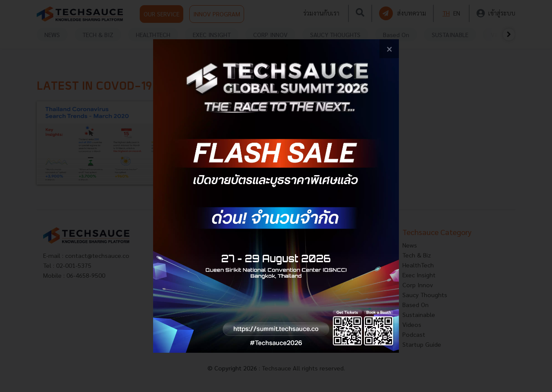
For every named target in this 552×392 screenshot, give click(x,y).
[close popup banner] (389, 49)
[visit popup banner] (276, 196)
